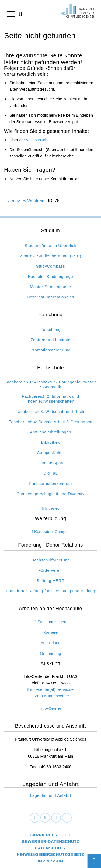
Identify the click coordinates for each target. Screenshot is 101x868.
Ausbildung (50, 643)
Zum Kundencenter (52, 696)
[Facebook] (34, 818)
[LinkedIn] (45, 818)
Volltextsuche (38, 140)
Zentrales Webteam (25, 201)
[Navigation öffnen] (11, 14)
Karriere (50, 632)
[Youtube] (67, 818)
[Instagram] (56, 818)
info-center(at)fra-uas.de (52, 689)
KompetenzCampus (52, 532)
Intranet (52, 508)
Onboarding (50, 653)
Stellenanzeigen (52, 622)
